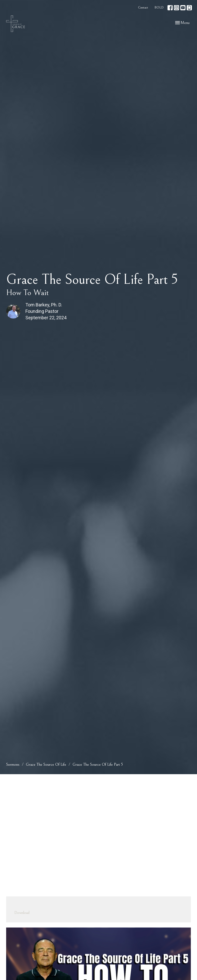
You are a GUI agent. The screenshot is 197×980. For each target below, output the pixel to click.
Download (22, 913)
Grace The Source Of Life (46, 764)
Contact (143, 8)
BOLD (159, 8)
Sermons (13, 764)
